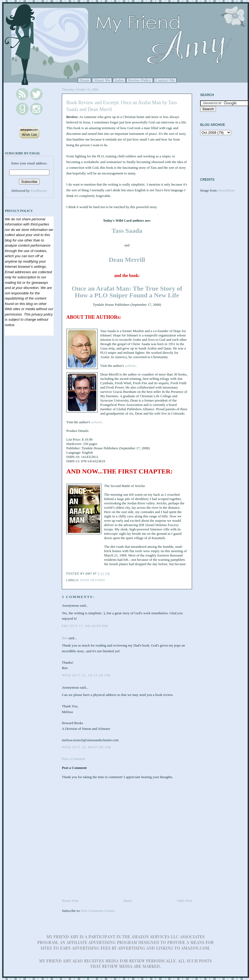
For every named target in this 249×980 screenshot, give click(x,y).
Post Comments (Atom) (98, 911)
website (130, 366)
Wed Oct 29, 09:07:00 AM (86, 747)
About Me (102, 80)
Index (119, 80)
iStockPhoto (226, 190)
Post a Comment (74, 759)
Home (84, 80)
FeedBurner (39, 191)
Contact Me (165, 80)
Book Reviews (93, 580)
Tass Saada (127, 231)
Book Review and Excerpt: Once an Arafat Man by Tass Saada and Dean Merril (122, 106)
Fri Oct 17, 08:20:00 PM (85, 626)
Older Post (185, 901)
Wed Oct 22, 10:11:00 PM (86, 675)
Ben (65, 638)
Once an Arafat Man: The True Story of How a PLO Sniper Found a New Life (127, 292)
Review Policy (140, 80)
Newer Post (70, 901)
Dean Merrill (127, 260)
